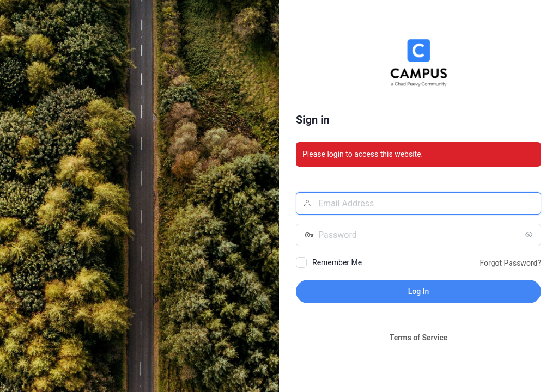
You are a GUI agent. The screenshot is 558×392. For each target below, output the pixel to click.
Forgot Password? (510, 263)
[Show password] (530, 235)
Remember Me (337, 262)
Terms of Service (418, 338)
